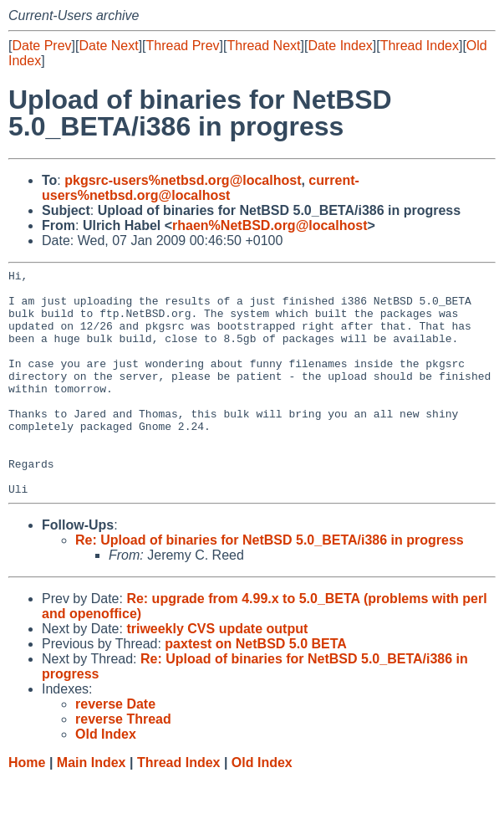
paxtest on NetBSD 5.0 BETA (256, 689)
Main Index (92, 808)
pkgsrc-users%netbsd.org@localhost (183, 180)
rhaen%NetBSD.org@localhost (270, 225)
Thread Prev (183, 46)
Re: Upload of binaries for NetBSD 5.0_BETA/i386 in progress (270, 585)
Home (27, 808)
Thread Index (420, 46)
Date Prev (41, 46)
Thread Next (263, 46)
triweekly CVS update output (217, 674)
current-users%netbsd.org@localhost (201, 188)
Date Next (108, 46)
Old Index (262, 808)
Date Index (340, 46)
